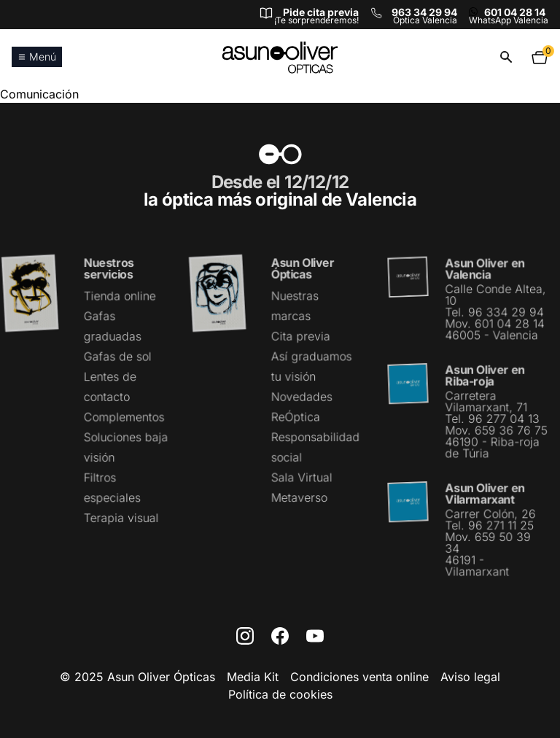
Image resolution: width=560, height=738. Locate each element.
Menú (37, 57)
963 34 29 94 (424, 12)
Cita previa (300, 337)
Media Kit (253, 677)
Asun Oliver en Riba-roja (485, 376)
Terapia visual (121, 517)
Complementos (124, 417)
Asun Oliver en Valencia (485, 270)
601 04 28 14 (515, 12)
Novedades (302, 397)
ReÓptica (296, 416)
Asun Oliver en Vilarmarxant (485, 493)
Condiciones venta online (359, 677)
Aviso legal (470, 677)
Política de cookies (280, 694)
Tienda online (120, 297)
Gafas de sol (117, 357)
